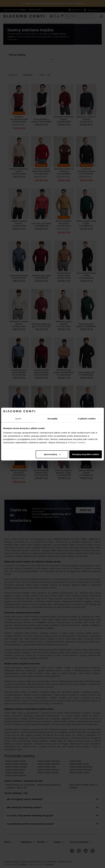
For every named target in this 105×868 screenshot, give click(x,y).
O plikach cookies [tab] (87, 419)
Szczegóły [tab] (52, 419)
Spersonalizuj (52, 454)
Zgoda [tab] (18, 419)
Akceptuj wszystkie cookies (86, 454)
